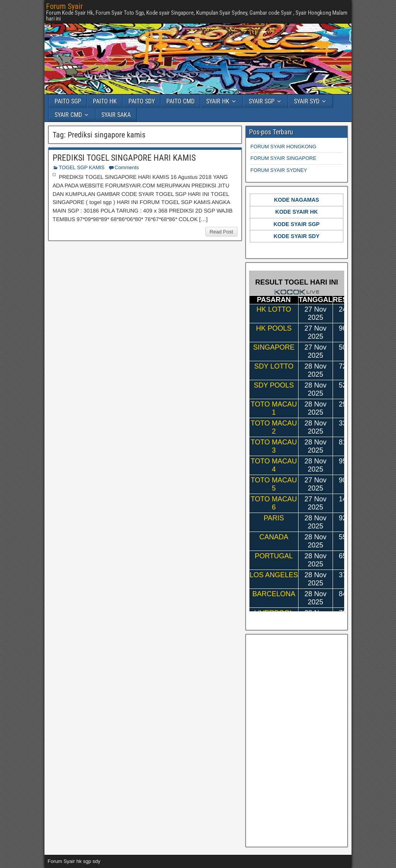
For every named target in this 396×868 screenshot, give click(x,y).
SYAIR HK (218, 101)
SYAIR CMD (68, 115)
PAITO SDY (142, 101)
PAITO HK (105, 101)
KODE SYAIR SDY (297, 236)
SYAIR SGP (262, 101)
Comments (127, 167)
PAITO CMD (180, 101)
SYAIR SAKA (116, 115)
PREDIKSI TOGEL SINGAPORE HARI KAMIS (124, 158)
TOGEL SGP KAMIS (82, 167)
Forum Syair (64, 6)
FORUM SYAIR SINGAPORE (283, 158)
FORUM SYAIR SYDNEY (279, 170)
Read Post (221, 232)
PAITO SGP (68, 101)
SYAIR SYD (307, 101)
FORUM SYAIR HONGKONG (283, 147)
